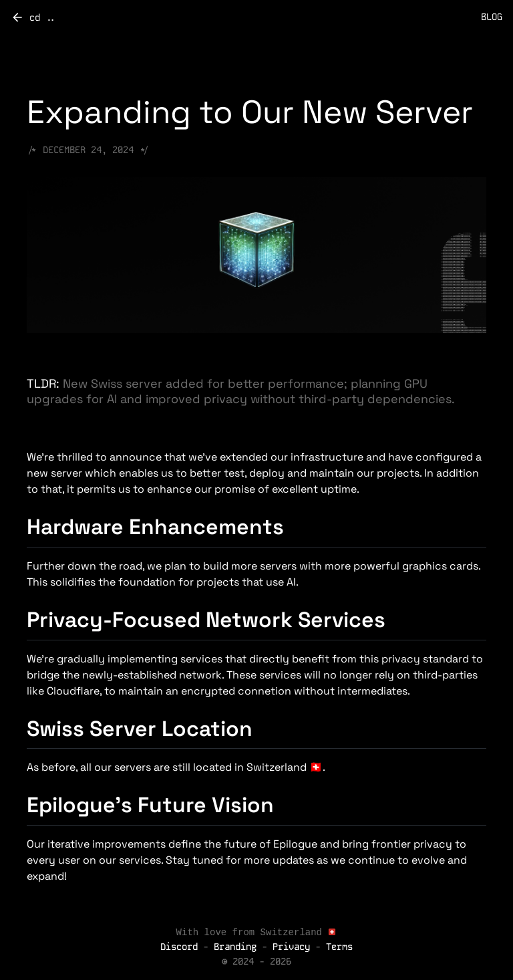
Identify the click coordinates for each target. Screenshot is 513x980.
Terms (339, 949)
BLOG (492, 17)
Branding (235, 949)
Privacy (291, 949)
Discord (182, 949)
